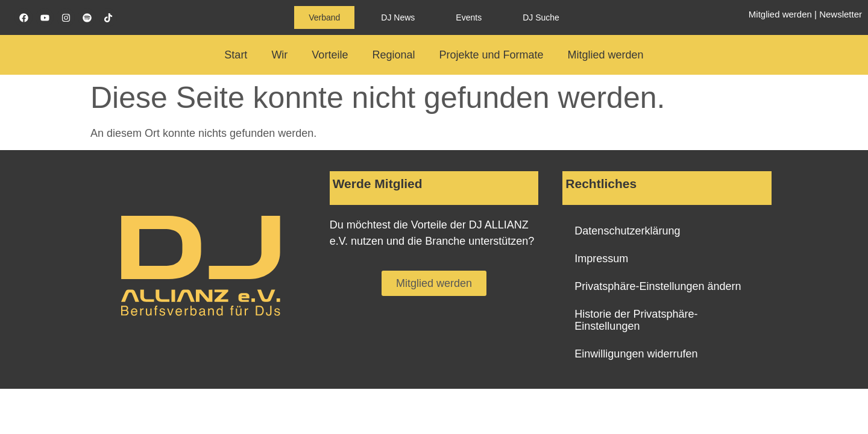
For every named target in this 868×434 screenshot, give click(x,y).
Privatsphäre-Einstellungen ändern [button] (658, 286)
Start (236, 55)
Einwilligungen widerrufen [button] (636, 354)
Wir (279, 55)
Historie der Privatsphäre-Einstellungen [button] (636, 320)
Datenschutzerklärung (627, 231)
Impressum (601, 259)
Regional (393, 55)
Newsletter (841, 14)
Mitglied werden (780, 14)
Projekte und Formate (491, 55)
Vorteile (330, 55)
